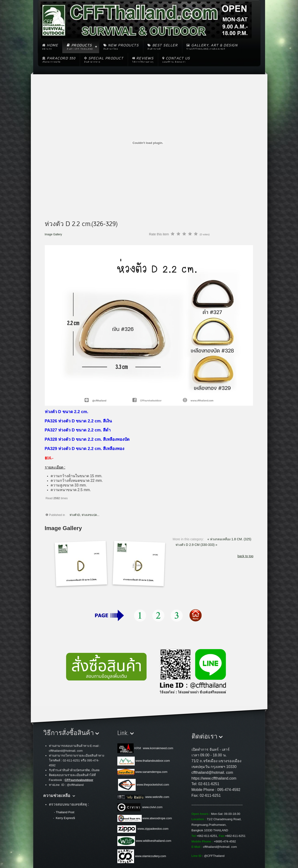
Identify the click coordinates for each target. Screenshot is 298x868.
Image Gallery (53, 234)
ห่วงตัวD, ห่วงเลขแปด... (85, 515)
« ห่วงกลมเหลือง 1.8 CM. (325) (229, 539)
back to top (245, 556)
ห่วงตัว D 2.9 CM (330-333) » (196, 545)
